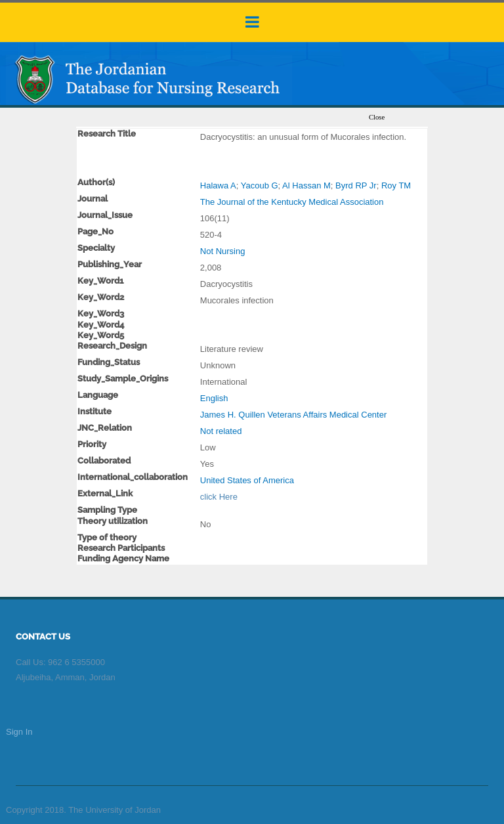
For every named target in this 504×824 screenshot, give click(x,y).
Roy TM (396, 185)
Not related (221, 431)
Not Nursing (223, 251)
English (214, 398)
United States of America (247, 480)
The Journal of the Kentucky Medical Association (292, 202)
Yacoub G (260, 185)
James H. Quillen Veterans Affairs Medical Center (293, 415)
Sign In (19, 732)
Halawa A (218, 185)
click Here (219, 497)
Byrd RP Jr (356, 185)
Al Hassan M (306, 185)
